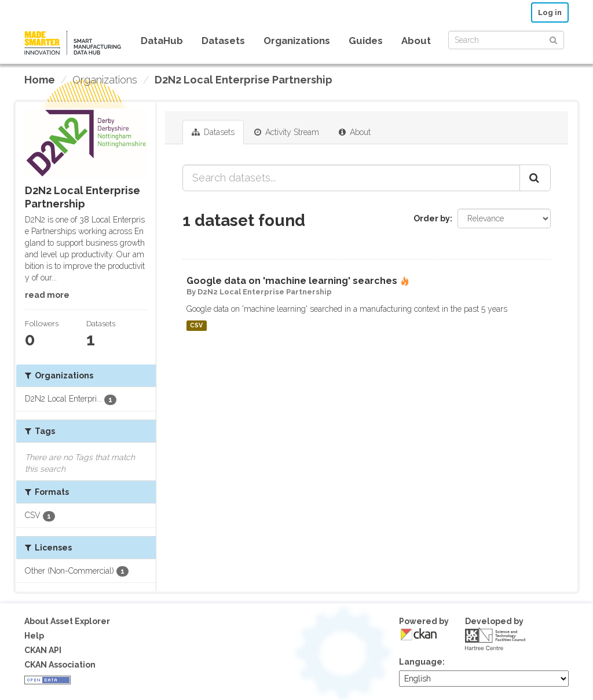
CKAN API (43, 650)
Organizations (297, 41)
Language (421, 662)
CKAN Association (60, 665)
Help (34, 636)
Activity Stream (287, 132)
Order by (432, 218)
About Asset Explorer (67, 621)
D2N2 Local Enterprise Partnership (244, 80)
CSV (196, 326)
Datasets (223, 41)
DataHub (162, 41)
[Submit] (553, 39)
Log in (550, 12)
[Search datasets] (506, 40)
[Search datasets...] (351, 178)
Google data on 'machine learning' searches (292, 281)
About (416, 41)
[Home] (40, 80)
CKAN (419, 634)
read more (47, 295)
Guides (366, 41)
